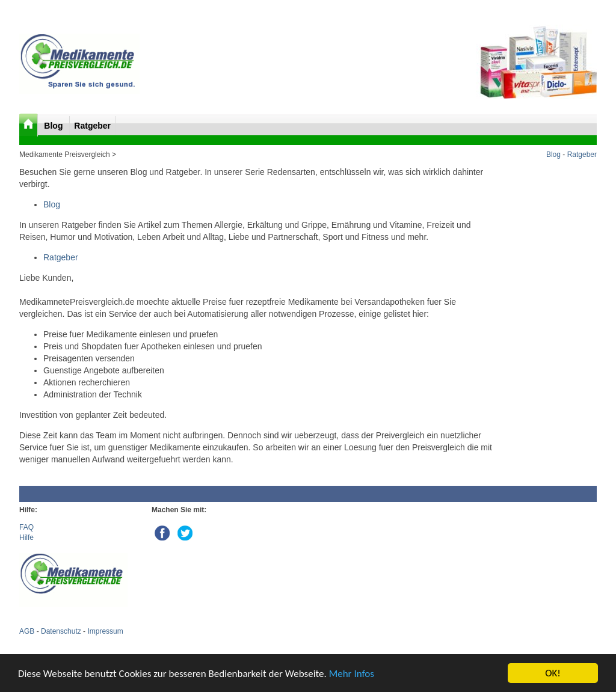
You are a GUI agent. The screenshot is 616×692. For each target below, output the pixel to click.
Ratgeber (92, 126)
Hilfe (26, 537)
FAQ (26, 527)
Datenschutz (61, 631)
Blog (54, 126)
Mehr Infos (352, 674)
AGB (27, 631)
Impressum (105, 631)
